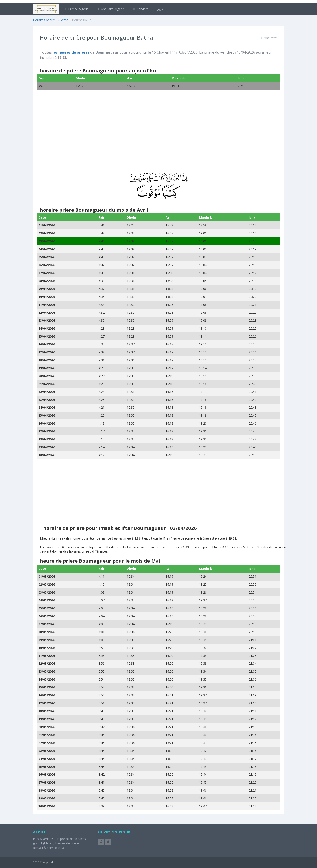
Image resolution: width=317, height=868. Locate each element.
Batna (64, 20)
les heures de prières (71, 52)
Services (140, 9)
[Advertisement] (158, 134)
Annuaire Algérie (110, 9)
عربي (160, 9)
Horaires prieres (44, 20)
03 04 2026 (270, 38)
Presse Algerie (76, 9)
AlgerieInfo (50, 862)
